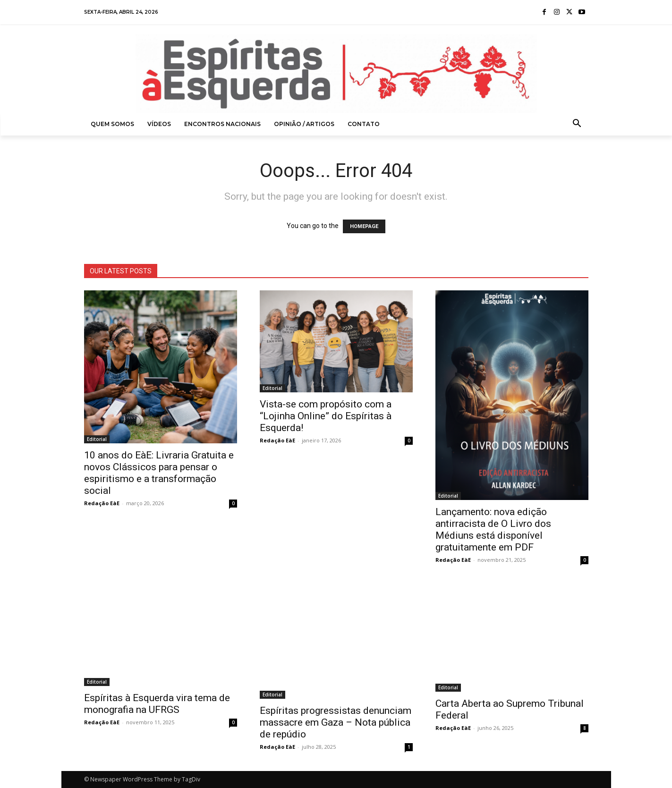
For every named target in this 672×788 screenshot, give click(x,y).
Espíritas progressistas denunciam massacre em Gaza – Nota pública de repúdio (336, 722)
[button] (577, 124)
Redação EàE (102, 503)
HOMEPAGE (364, 226)
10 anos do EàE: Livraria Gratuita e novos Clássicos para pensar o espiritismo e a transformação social (159, 473)
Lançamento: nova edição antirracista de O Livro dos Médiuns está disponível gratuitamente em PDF (493, 530)
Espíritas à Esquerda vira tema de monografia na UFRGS (157, 704)
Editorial (97, 439)
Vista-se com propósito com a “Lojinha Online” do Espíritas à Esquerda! (326, 416)
